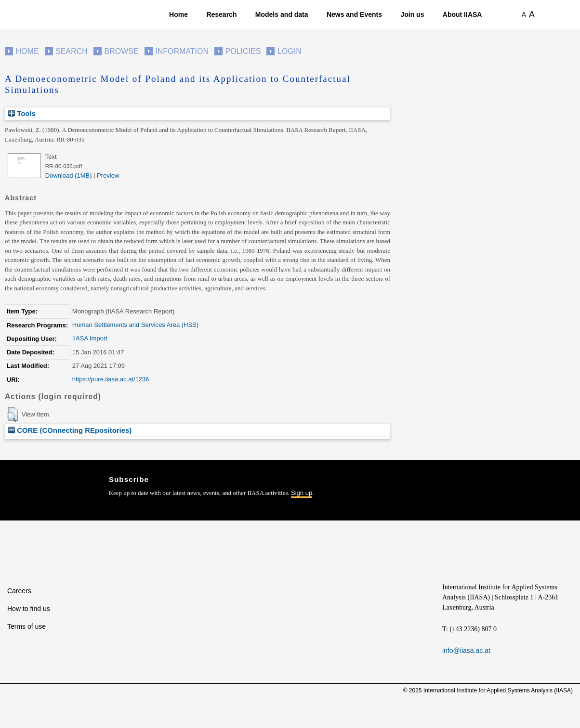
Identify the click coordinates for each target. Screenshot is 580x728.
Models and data (282, 14)
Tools (22, 113)
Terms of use (26, 626)
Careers (19, 591)
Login (290, 51)
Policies (243, 51)
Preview (108, 175)
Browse (121, 51)
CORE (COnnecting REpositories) (70, 430)
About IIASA (462, 14)
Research (221, 14)
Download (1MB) (69, 175)
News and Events (354, 14)
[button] (12, 415)
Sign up (302, 493)
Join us (412, 14)
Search (72, 51)
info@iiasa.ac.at (466, 650)
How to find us (29, 609)
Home (178, 14)
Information (182, 51)
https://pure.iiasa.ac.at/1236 (111, 379)
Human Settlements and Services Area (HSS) (135, 325)
